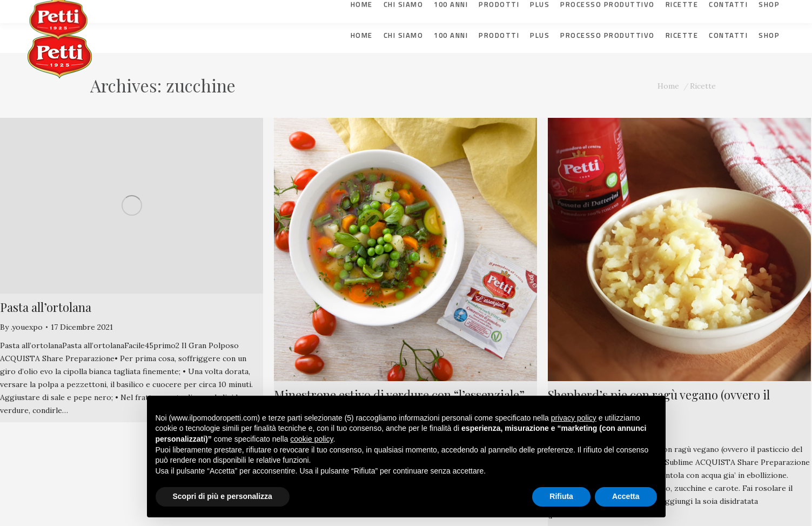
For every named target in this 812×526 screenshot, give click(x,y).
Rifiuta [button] (561, 496)
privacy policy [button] (574, 418)
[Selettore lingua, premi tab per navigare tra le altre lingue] (759, 8)
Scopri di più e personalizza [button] (223, 496)
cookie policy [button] (311, 439)
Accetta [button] (626, 496)
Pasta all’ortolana (46, 307)
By (21, 327)
